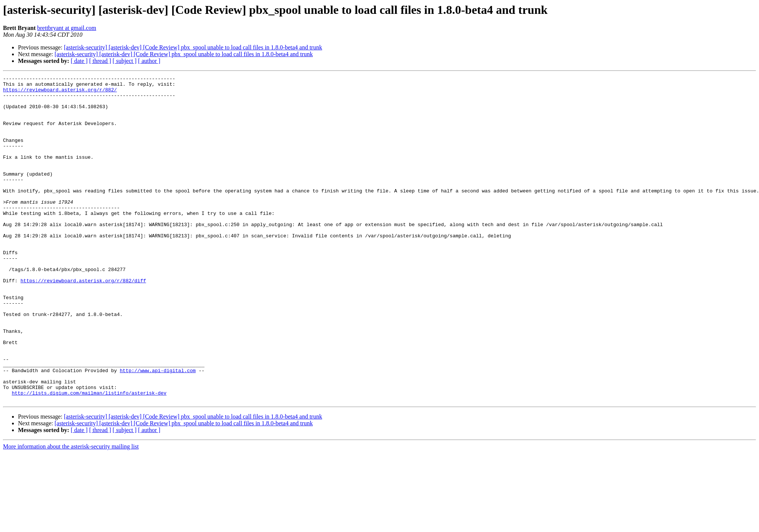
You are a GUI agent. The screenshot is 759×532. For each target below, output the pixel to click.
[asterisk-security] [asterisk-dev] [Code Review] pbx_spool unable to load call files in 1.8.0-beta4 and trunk (193, 47)
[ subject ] (125, 61)
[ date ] (79, 61)
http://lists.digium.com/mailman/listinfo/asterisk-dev (89, 457)
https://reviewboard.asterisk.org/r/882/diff (83, 322)
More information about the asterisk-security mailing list (71, 512)
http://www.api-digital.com (158, 430)
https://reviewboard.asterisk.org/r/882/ (60, 93)
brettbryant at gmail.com (67, 28)
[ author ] (149, 61)
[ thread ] (100, 61)
